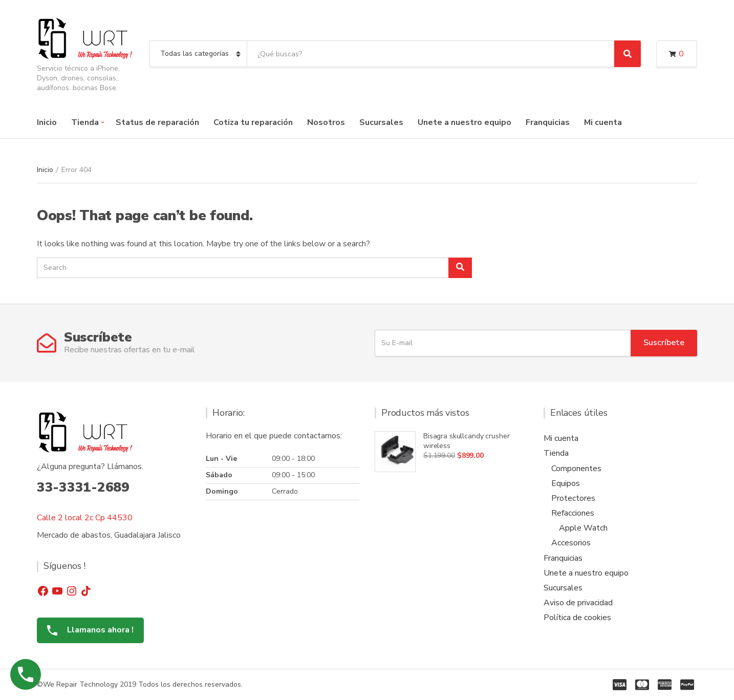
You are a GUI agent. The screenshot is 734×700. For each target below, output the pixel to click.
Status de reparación (157, 122)
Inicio (47, 122)
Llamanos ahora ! (87, 630)
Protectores (573, 498)
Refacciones (573, 513)
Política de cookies (577, 618)
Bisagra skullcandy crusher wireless (466, 441)
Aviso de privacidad (578, 603)
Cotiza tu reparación (253, 122)
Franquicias (548, 122)
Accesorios (571, 543)
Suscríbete (664, 343)
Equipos (566, 483)
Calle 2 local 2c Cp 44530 (85, 518)
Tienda (85, 122)
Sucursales (381, 122)
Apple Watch (583, 528)
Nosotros (326, 122)
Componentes (576, 469)
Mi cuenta (603, 122)
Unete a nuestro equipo (465, 122)
